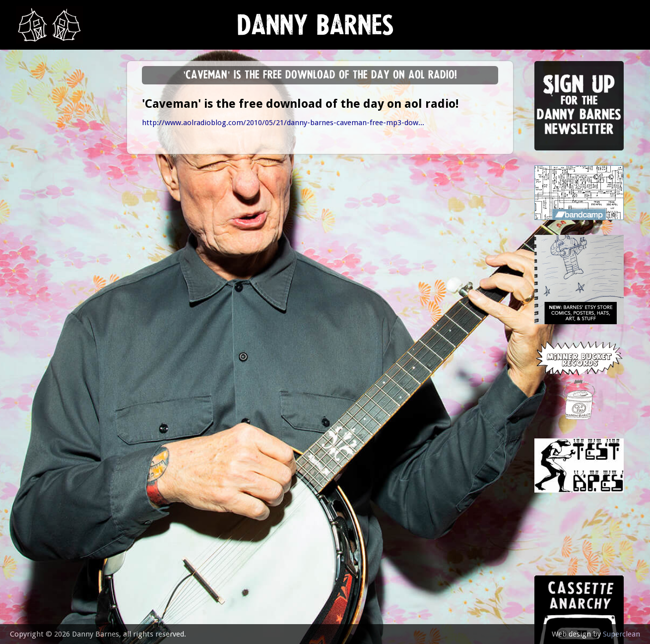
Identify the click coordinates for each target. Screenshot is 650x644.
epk (28, 250)
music (32, 127)
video (32, 225)
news (32, 103)
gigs (30, 152)
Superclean (621, 634)
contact (38, 274)
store (33, 201)
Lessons (37, 176)
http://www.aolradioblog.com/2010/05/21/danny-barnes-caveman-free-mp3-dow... (283, 123)
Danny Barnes (316, 30)
